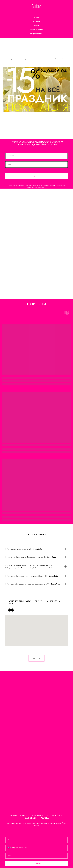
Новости (36, 21)
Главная (36, 17)
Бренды (37, 25)
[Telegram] (13, 610)
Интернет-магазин (36, 33)
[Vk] (9, 610)
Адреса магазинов (36, 29)
